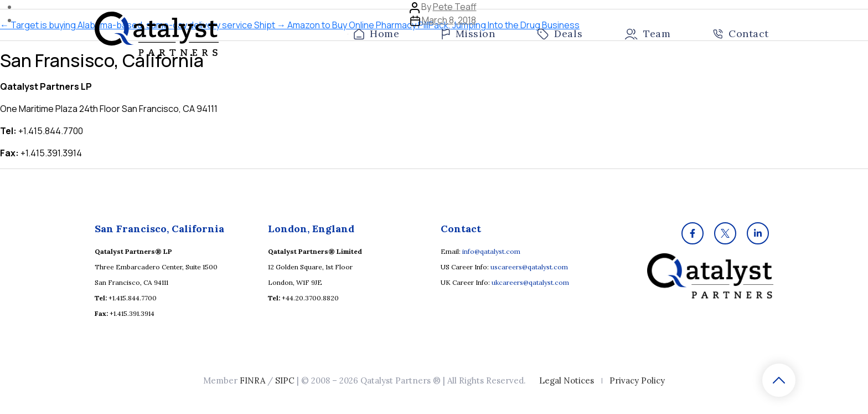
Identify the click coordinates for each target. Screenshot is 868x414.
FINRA (252, 380)
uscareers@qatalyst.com (529, 267)
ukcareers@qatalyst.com (530, 282)
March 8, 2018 (449, 20)
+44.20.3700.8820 (310, 298)
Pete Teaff (455, 7)
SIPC (285, 380)
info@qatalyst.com (491, 251)
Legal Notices (567, 380)
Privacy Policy (637, 380)
